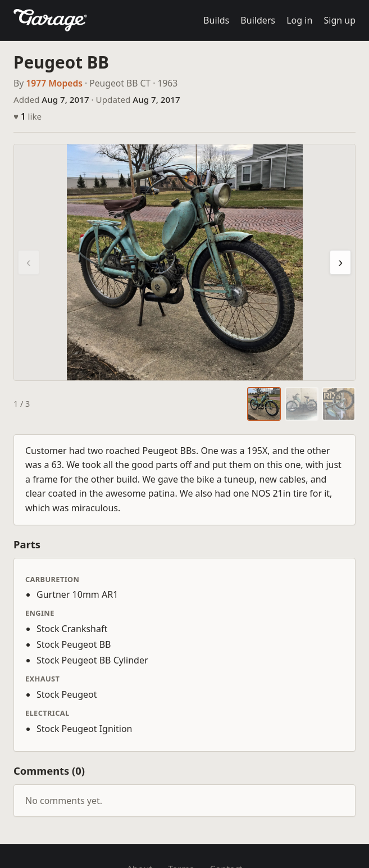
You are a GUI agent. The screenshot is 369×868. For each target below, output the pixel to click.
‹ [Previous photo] (29, 262)
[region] (184, 262)
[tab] (264, 404)
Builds (216, 20)
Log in (299, 20)
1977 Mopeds (54, 83)
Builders (258, 20)
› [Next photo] (340, 262)
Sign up (340, 20)
